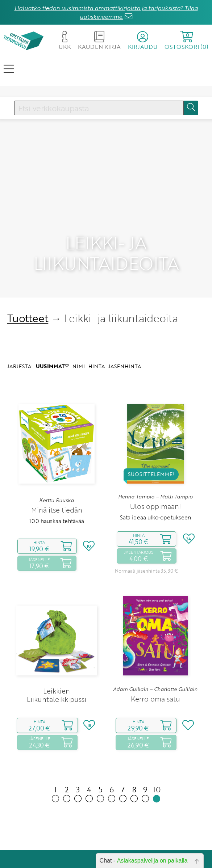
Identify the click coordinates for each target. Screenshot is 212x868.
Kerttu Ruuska (57, 463)
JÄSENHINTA (125, 329)
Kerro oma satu (155, 662)
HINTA (97, 329)
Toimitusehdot (140, 839)
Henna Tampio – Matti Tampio (155, 459)
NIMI (79, 329)
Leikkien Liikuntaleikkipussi (57, 658)
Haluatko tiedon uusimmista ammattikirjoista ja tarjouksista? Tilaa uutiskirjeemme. (106, 12)
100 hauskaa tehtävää (57, 484)
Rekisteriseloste (138, 849)
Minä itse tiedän (57, 473)
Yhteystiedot (142, 829)
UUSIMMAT (52, 329)
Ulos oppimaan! (155, 469)
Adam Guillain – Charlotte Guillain (155, 652)
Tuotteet (28, 281)
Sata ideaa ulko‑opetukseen (155, 480)
